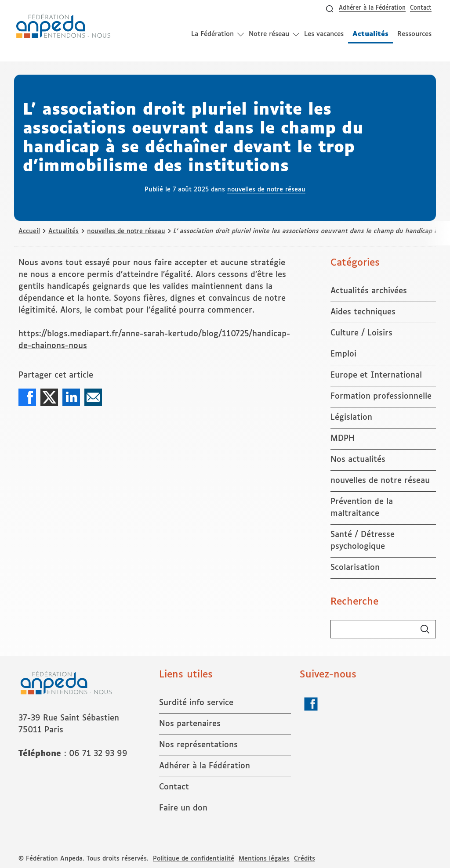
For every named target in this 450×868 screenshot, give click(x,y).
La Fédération (212, 34)
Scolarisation (355, 568)
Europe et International (376, 375)
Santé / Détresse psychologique (363, 541)
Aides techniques (363, 312)
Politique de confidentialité (194, 859)
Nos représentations (198, 745)
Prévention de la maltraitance (362, 508)
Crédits (305, 859)
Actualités (370, 37)
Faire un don (183, 808)
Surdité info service (196, 703)
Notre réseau (269, 34)
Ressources (414, 34)
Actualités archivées (369, 291)
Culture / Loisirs (361, 333)
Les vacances (324, 34)
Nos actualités (358, 460)
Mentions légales (264, 859)
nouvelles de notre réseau (266, 190)
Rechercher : (331, 620)
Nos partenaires (190, 724)
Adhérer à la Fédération (372, 8)
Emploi (343, 354)
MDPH (343, 439)
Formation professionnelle (381, 396)
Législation (351, 418)
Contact (421, 8)
